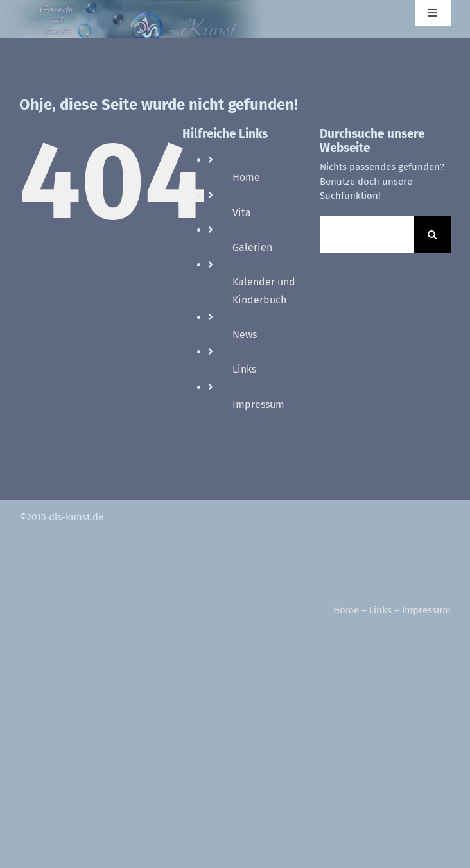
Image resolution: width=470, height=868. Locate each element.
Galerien (252, 247)
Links (244, 369)
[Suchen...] (367, 234)
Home (246, 177)
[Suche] (432, 234)
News (245, 335)
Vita (242, 213)
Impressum (258, 404)
